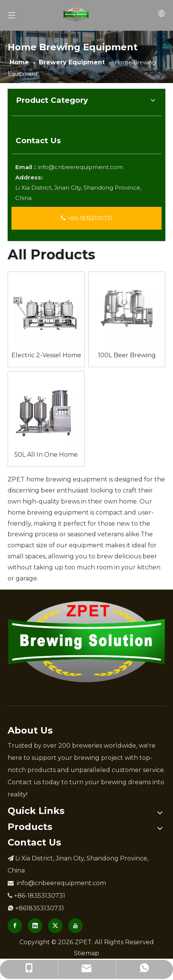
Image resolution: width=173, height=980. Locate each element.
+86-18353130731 (87, 218)
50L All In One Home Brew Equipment (46, 455)
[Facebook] (15, 926)
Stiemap (86, 953)
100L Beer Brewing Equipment (127, 355)
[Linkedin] (35, 926)
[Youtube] (75, 926)
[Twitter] (55, 926)
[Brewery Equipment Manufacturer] (86, 642)
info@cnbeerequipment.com (80, 167)
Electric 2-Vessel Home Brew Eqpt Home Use (46, 355)
